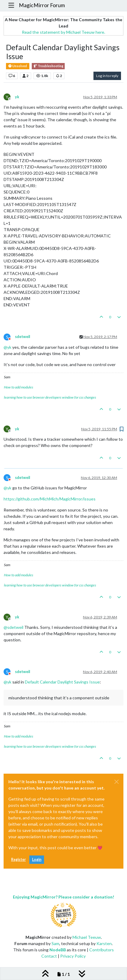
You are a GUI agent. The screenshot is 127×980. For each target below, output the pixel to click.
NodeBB (58, 950)
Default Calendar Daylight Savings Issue (62, 682)
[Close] (117, 782)
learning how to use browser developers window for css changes (50, 397)
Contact (49, 956)
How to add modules (19, 387)
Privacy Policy (73, 956)
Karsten (104, 943)
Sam (55, 943)
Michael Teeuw (87, 937)
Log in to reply (107, 76)
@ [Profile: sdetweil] (13, 627)
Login (37, 860)
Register (18, 860)
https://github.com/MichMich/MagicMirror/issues (50, 499)
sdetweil (22, 337)
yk (17, 97)
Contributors (102, 950)
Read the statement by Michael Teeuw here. (63, 32)
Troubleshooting (48, 66)
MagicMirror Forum (42, 5)
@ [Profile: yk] (7, 347)
